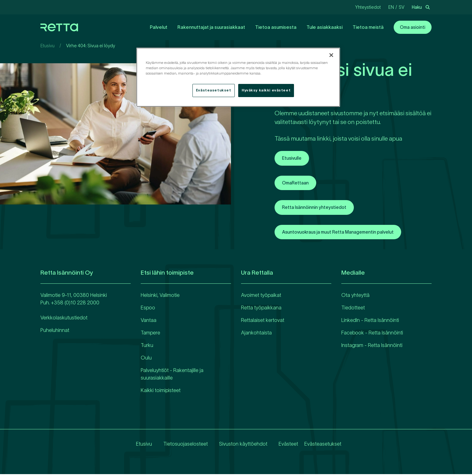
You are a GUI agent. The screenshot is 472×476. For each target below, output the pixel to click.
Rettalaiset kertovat (263, 322)
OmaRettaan (297, 184)
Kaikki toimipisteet (161, 392)
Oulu (146, 360)
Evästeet (283, 446)
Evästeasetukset (323, 446)
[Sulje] (331, 55)
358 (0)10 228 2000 (77, 304)
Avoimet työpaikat (261, 297)
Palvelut (159, 27)
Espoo (148, 309)
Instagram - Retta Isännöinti (372, 347)
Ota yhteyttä (355, 297)
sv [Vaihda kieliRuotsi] (401, 7)
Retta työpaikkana (261, 309)
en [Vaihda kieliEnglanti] (391, 7)
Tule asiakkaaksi (325, 27)
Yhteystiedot (368, 7)
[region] (238, 77)
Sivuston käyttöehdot (238, 446)
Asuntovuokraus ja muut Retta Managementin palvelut (346, 234)
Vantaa (149, 322)
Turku (147, 347)
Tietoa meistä (368, 27)
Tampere (150, 334)
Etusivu (47, 46)
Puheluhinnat (55, 332)
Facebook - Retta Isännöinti (372, 334)
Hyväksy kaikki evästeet (266, 90)
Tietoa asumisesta (276, 27)
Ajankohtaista (256, 334)
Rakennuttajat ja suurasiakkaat (211, 27)
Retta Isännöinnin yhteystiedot (319, 209)
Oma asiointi (413, 27)
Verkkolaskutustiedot (64, 319)
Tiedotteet (353, 309)
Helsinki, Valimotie (160, 297)
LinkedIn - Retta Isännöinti (370, 322)
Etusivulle (293, 158)
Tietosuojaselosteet (181, 446)
